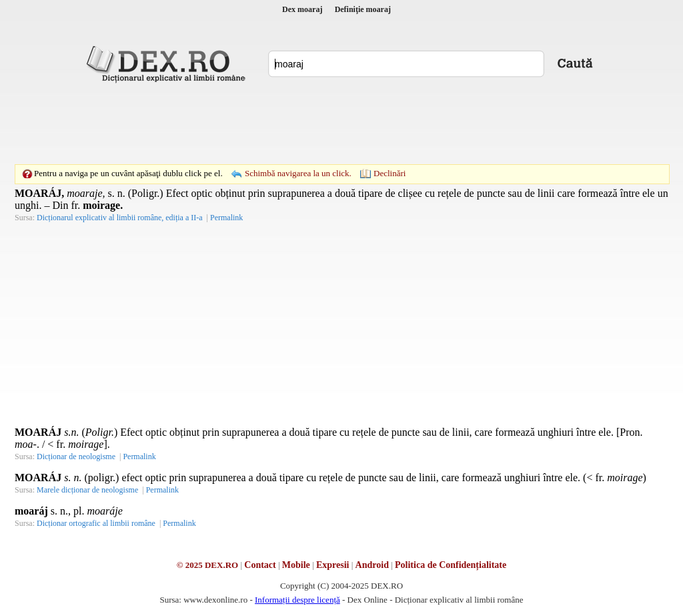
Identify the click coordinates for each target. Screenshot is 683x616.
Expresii (333, 565)
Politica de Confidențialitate (451, 565)
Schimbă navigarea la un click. (298, 173)
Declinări (390, 173)
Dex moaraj (302, 9)
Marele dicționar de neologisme (87, 490)
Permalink (226, 218)
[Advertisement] (341, 123)
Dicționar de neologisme (76, 456)
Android (372, 565)
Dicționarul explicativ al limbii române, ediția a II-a (120, 218)
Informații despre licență (297, 600)
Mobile (296, 565)
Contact (260, 565)
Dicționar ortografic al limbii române (96, 523)
